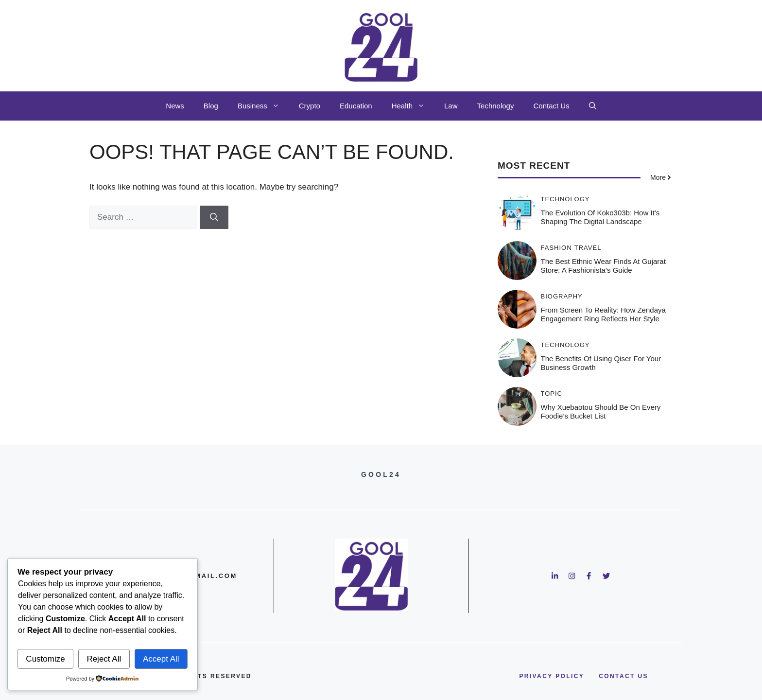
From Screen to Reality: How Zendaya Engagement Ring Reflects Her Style (603, 314)
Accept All (161, 659)
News (175, 106)
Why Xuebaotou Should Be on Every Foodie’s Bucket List (601, 411)
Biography (562, 296)
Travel (588, 248)
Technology (496, 106)
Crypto (310, 106)
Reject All (104, 659)
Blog (211, 106)
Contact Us (551, 106)
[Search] (214, 217)
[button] (593, 106)
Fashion (556, 248)
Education (356, 106)
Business (263, 106)
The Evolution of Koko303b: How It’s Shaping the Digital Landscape (600, 217)
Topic (552, 394)
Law (451, 106)
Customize (45, 659)
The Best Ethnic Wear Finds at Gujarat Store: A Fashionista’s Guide (603, 266)
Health (413, 106)
